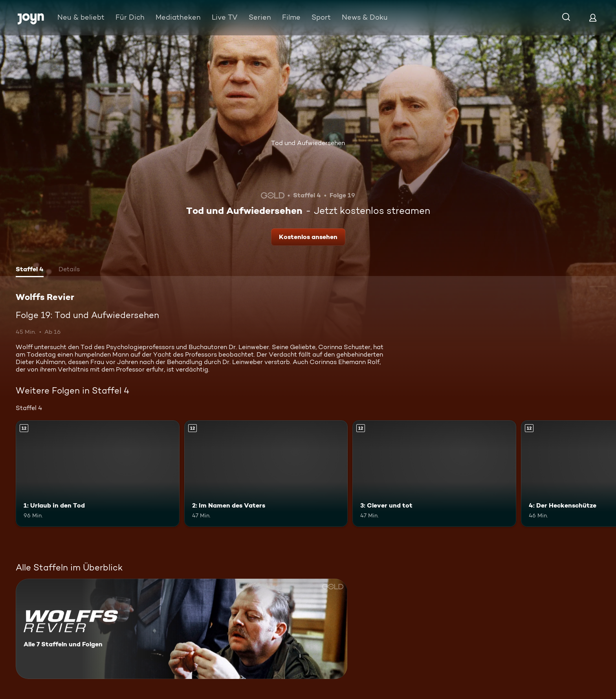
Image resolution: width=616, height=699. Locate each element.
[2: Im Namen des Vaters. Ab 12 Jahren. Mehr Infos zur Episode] (266, 474)
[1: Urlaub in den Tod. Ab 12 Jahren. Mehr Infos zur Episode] (98, 474)
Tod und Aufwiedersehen (308, 143)
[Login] (593, 17)
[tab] (30, 270)
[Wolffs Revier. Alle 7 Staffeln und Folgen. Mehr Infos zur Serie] (181, 629)
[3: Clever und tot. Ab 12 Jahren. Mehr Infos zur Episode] (434, 474)
